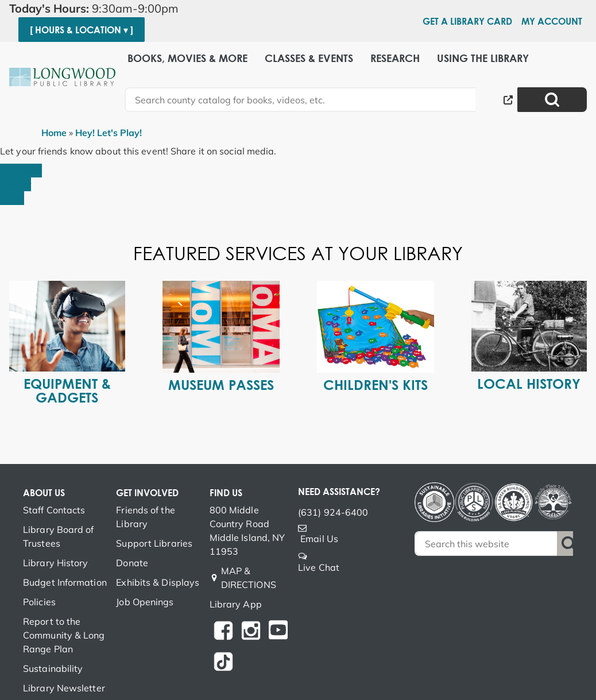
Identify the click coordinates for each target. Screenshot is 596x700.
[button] (98, 9)
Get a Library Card (467, 21)
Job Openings (145, 602)
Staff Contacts (54, 510)
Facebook (21, 171)
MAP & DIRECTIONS (249, 578)
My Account (552, 21)
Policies (39, 602)
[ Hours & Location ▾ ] (82, 30)
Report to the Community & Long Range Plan (64, 635)
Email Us (319, 539)
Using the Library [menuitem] (483, 58)
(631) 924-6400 (333, 512)
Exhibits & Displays (158, 582)
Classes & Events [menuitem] (309, 58)
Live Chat (319, 567)
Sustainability (53, 668)
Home (54, 133)
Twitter (16, 184)
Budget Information (65, 582)
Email (12, 198)
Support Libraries (154, 543)
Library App (236, 604)
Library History (56, 563)
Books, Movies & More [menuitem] (187, 58)
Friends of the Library (145, 517)
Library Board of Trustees (59, 536)
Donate (132, 563)
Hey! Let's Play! (109, 133)
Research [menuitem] (395, 58)
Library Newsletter (64, 688)
